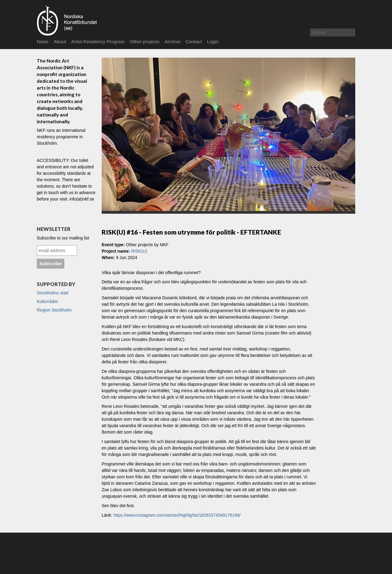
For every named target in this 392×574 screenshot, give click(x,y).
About (60, 42)
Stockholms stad (53, 293)
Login (213, 42)
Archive (173, 42)
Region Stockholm (54, 310)
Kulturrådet (47, 301)
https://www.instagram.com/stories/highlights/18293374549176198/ (177, 515)
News (43, 42)
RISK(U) (139, 251)
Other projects (145, 42)
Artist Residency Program (98, 42)
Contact (194, 42)
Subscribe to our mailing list (63, 238)
